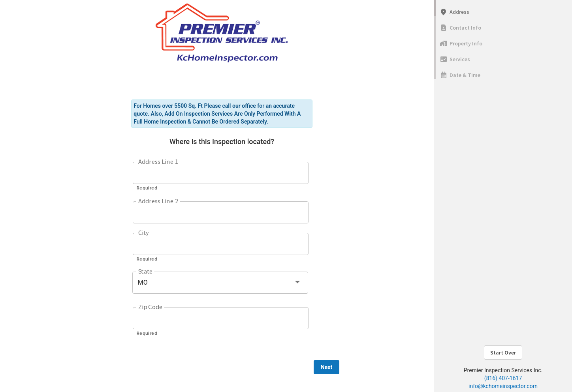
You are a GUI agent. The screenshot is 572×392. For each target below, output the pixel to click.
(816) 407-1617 (503, 378)
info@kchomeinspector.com (503, 386)
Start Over (503, 353)
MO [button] (143, 282)
